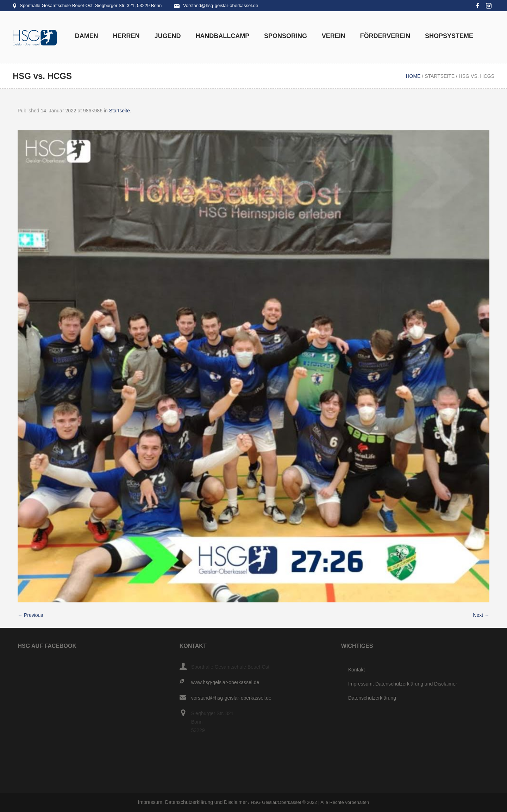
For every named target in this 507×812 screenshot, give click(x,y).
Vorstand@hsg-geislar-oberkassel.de (221, 5)
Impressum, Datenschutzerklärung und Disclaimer (403, 684)
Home (413, 76)
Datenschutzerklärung (372, 698)
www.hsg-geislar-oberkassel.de (225, 682)
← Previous (30, 615)
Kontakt (356, 670)
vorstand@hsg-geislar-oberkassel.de (231, 698)
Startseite (440, 76)
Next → (481, 615)
